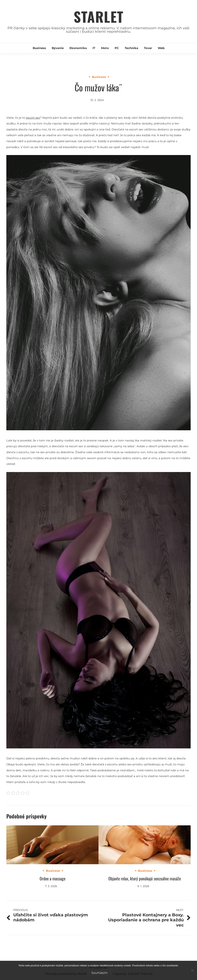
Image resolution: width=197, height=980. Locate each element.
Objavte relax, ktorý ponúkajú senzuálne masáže (145, 878)
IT (94, 48)
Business (39, 48)
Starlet (99, 16)
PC (117, 48)
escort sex (33, 118)
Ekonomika (78, 48)
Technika (131, 48)
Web (161, 48)
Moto (105, 48)
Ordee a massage (53, 878)
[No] (192, 970)
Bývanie (58, 48)
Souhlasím (99, 973)
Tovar (148, 48)
